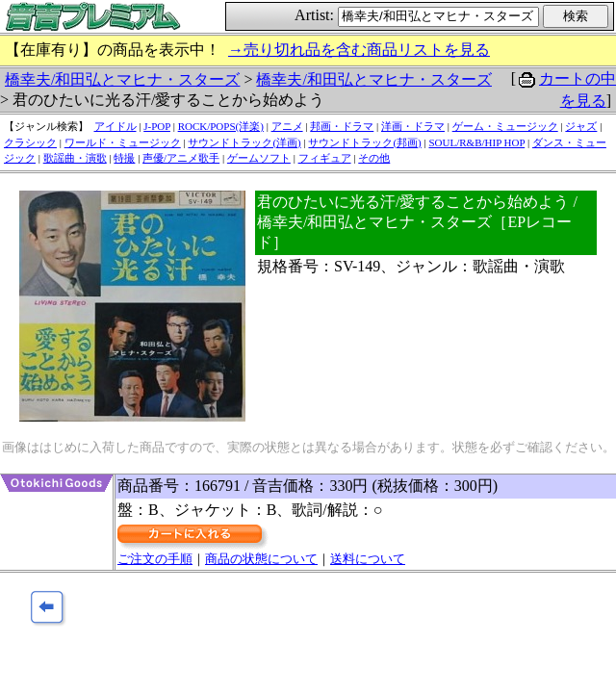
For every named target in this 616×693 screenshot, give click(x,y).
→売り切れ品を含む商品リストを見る (359, 50)
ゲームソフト (259, 158)
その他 (374, 158)
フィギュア (325, 158)
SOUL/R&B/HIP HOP (476, 142)
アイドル (115, 126)
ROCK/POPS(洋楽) (221, 126)
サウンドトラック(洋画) (244, 142)
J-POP (157, 126)
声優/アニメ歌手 (181, 158)
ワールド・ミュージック (123, 142)
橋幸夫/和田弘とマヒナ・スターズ (122, 79)
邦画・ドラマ (342, 126)
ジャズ (581, 126)
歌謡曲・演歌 (75, 158)
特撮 (124, 158)
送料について (368, 559)
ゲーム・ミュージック (505, 126)
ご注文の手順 (155, 559)
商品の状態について (261, 559)
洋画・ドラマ (413, 126)
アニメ (287, 126)
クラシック (30, 142)
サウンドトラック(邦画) (364, 142)
